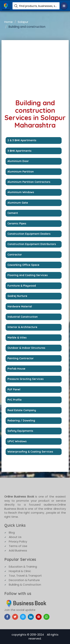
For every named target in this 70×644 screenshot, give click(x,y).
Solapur (23, 22)
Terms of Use (18, 546)
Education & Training (23, 567)
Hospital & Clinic (20, 571)
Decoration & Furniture (24, 580)
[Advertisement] (35, 68)
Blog (12, 532)
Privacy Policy (18, 541)
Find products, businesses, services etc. (38, 6)
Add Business (18, 550)
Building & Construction (25, 585)
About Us (15, 537)
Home (8, 22)
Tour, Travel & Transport (25, 576)
